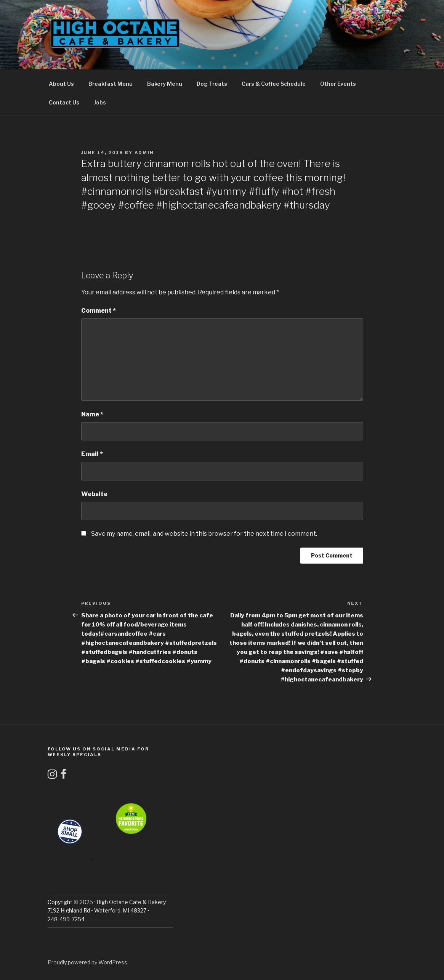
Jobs (100, 102)
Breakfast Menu (111, 84)
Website (94, 494)
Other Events (338, 84)
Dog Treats (212, 84)
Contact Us (64, 102)
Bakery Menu (165, 84)
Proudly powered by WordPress (87, 962)
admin (144, 153)
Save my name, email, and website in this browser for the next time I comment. (204, 534)
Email (92, 454)
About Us (61, 84)
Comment (99, 311)
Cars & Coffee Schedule (274, 84)
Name (92, 414)
